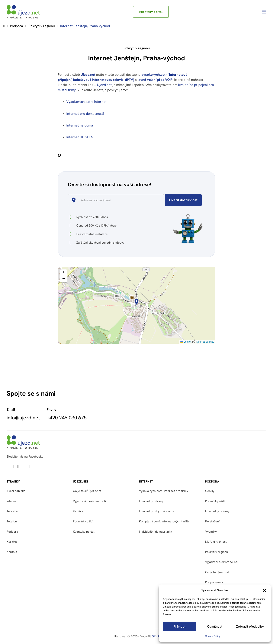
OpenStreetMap (205, 342)
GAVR (155, 636)
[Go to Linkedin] (8, 467)
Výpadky (211, 532)
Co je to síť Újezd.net (87, 491)
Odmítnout (215, 627)
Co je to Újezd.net (217, 572)
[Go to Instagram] (29, 467)
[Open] (162, 201)
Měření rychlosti (216, 542)
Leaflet (186, 342)
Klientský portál (151, 12)
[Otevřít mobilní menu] (264, 12)
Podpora (17, 26)
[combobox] (118, 200)
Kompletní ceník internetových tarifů (164, 521)
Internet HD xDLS (80, 137)
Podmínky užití (83, 521)
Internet (12, 501)
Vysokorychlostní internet (86, 102)
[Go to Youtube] (18, 467)
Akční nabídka (16, 491)
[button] (264, 590)
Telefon (12, 521)
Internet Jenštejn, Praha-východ (85, 26)
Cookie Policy (213, 636)
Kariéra (12, 542)
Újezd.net (88, 75)
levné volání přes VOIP (155, 80)
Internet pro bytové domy (156, 511)
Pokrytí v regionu (42, 26)
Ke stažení (212, 521)
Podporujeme (214, 582)
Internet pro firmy (151, 501)
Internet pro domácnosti (86, 114)
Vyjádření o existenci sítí (89, 501)
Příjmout (179, 627)
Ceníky (210, 491)
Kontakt (12, 552)
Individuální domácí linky (155, 532)
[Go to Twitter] (13, 467)
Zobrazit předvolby (250, 627)
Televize (12, 511)
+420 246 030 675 (67, 418)
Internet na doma (80, 125)
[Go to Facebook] (24, 467)
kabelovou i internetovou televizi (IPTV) (104, 80)
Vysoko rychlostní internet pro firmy (164, 491)
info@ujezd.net (23, 418)
